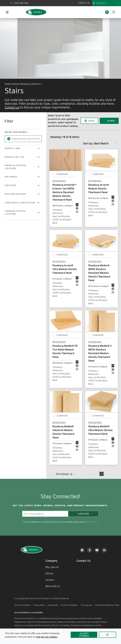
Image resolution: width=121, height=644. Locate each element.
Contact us (12, 107)
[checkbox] (54, 174)
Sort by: (88, 143)
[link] (91, 474)
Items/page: (63, 474)
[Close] (107, 635)
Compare (62, 174)
